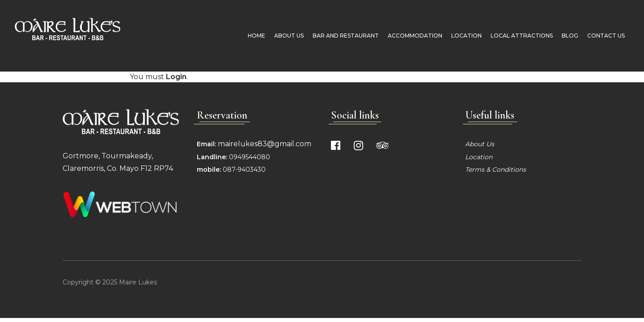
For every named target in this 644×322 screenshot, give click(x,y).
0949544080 (249, 157)
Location (463, 36)
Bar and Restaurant (343, 36)
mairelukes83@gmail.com (265, 144)
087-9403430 (244, 169)
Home (253, 36)
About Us (286, 36)
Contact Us (603, 36)
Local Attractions (519, 36)
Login (176, 77)
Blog (567, 36)
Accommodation (412, 36)
